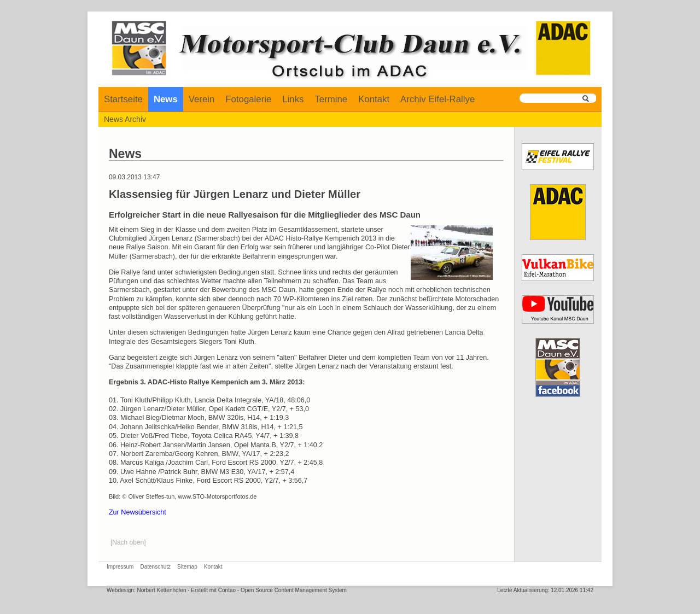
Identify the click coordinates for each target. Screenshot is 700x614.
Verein (202, 99)
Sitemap (187, 567)
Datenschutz (155, 567)
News (166, 99)
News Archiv (125, 119)
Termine (331, 99)
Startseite (123, 99)
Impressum (120, 567)
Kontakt (374, 99)
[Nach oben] (128, 542)
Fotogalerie (248, 99)
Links (293, 99)
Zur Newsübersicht (138, 512)
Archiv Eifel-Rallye (437, 99)
